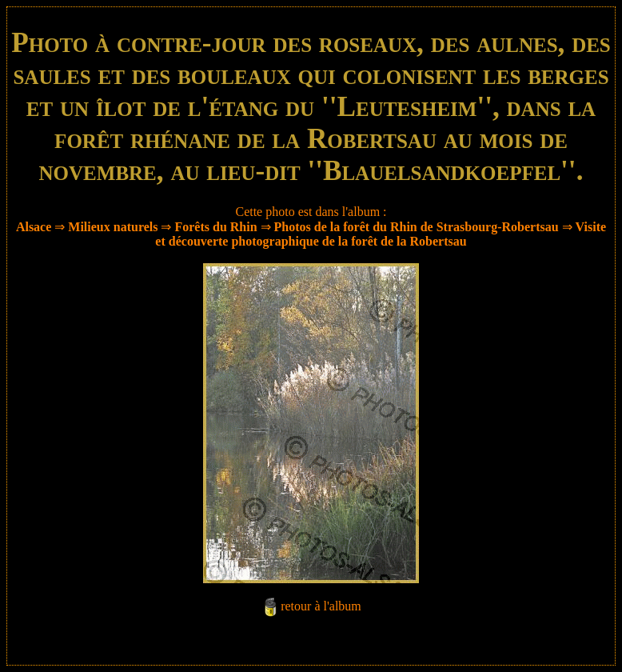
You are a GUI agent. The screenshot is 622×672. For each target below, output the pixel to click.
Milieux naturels (113, 227)
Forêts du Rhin (215, 227)
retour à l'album (321, 606)
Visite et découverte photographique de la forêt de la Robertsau (381, 234)
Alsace (34, 227)
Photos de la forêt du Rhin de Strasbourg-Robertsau (417, 227)
